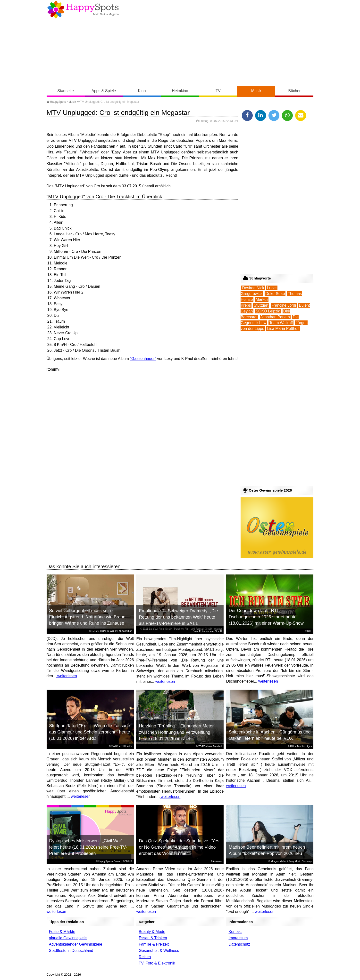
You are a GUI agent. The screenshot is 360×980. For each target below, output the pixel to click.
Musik (256, 91)
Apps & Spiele (104, 91)
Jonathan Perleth (275, 317)
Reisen (145, 957)
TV (218, 91)
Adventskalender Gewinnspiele (76, 944)
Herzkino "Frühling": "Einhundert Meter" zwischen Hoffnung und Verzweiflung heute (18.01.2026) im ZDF (177, 732)
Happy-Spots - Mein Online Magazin (83, 10)
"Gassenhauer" (143, 359)
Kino (142, 91)
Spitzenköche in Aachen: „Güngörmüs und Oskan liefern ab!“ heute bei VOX (270, 735)
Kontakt (235, 932)
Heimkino (180, 91)
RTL (310, 631)
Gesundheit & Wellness (159, 951)
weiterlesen (67, 676)
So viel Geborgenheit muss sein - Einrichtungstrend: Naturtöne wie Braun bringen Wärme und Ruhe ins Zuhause (87, 617)
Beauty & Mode (152, 932)
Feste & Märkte (62, 932)
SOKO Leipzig (268, 311)
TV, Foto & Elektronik (157, 963)
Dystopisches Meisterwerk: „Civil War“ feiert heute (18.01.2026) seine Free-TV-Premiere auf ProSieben (88, 847)
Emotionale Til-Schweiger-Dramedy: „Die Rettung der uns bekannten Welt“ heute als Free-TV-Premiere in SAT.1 (178, 617)
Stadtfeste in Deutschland (71, 951)
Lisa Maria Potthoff (283, 329)
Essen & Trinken (153, 938)
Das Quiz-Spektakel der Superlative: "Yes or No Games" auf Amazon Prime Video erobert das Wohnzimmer (179, 847)
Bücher (294, 91)
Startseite (66, 91)
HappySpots (56, 102)
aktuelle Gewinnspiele (68, 938)
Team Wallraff (281, 323)
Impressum (238, 938)
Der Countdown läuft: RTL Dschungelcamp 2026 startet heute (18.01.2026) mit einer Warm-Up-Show (266, 617)
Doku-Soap (275, 294)
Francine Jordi (284, 305)
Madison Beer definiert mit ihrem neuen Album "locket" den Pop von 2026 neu (267, 850)
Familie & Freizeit (154, 944)
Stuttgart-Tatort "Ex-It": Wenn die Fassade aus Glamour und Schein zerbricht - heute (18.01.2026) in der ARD (90, 732)
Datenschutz (239, 944)
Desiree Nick (253, 288)
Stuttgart (261, 305)
